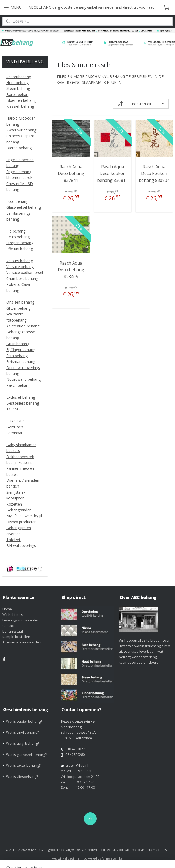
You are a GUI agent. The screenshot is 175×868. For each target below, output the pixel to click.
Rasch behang (18, 385)
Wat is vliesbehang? (22, 777)
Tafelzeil (14, 540)
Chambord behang (22, 279)
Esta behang (17, 356)
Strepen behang (20, 243)
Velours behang (20, 261)
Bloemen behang (21, 100)
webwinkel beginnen (66, 858)
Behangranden (19, 510)
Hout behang (17, 83)
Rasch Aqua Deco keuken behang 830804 (154, 174)
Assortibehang (19, 77)
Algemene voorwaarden (22, 642)
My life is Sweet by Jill (24, 516)
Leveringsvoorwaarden (21, 620)
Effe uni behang (20, 249)
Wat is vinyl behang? (22, 732)
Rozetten (14, 504)
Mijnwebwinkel (113, 858)
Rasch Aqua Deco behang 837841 (71, 174)
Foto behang (17, 201)
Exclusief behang (21, 397)
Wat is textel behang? (23, 765)
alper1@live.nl (77, 765)
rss (165, 850)
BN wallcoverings (21, 545)
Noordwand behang (23, 379)
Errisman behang (21, 361)
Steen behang (18, 88)
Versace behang (20, 267)
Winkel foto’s (13, 615)
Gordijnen (15, 427)
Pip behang (16, 231)
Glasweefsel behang (24, 207)
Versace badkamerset (25, 272)
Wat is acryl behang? (23, 743)
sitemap (153, 850)
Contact (8, 626)
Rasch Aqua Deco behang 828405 (71, 270)
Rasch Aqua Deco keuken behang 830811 (113, 174)
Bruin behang (18, 344)
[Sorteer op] (141, 104)
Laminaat (14, 433)
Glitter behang (18, 308)
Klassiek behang (20, 106)
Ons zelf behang (20, 302)
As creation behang (23, 326)
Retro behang (18, 237)
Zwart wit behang (21, 130)
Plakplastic (15, 421)
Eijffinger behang (21, 350)
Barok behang (18, 95)
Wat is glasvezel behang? (26, 755)
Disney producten (21, 522)
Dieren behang (19, 148)
